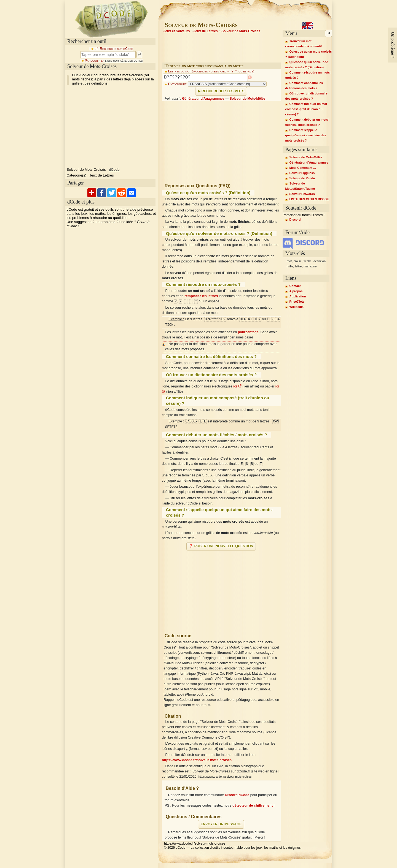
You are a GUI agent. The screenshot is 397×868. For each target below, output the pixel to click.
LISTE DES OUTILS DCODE (309, 199)
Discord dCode (237, 795)
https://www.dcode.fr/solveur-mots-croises (197, 760)
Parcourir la (114, 61)
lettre (298, 266)
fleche (308, 261)
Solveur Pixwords (302, 194)
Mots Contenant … (303, 168)
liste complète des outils (124, 61)
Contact (295, 286)
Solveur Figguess (302, 173)
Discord (295, 219)
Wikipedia (297, 307)
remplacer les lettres (201, 296)
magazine (310, 266)
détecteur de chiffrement (253, 805)
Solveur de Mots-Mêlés (248, 99)
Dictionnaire (177, 84)
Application (298, 296)
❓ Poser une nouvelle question (221, 546)
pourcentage (248, 332)
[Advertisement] (221, 590)
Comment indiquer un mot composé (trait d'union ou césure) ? (306, 109)
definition (320, 261)
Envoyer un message (221, 824)
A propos (296, 291)
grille (290, 266)
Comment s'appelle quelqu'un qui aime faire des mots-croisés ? (306, 135)
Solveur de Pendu (302, 178)
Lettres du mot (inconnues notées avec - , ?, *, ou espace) (211, 71)
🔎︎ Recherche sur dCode (114, 49)
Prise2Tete (297, 302)
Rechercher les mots (223, 91)
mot (289, 261)
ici (237, 386)
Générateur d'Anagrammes (203, 99)
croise (298, 261)
